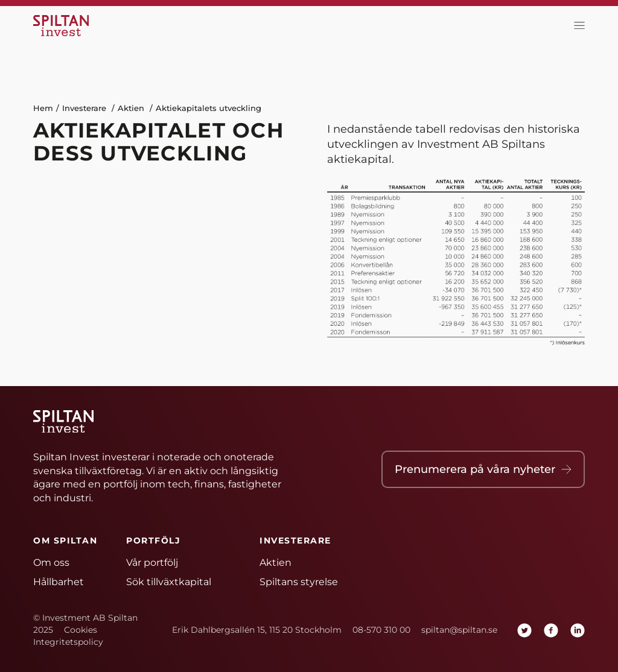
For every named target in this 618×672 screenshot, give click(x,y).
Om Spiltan (65, 540)
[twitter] (524, 630)
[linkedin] (578, 630)
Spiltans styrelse (299, 582)
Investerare (84, 108)
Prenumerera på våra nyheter (483, 469)
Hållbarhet (59, 582)
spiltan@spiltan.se (459, 630)
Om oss (51, 563)
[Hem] (63, 26)
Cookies (81, 630)
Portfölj (153, 540)
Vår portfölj (152, 563)
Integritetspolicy (68, 642)
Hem (43, 108)
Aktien (131, 108)
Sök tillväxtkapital (169, 582)
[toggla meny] (576, 26)
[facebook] (551, 630)
